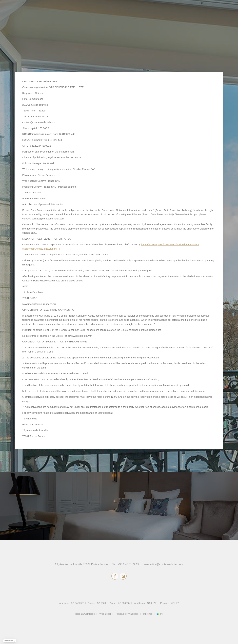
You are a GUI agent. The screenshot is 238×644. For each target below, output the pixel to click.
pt (162, 614)
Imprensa (147, 614)
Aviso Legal (105, 614)
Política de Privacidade (127, 614)
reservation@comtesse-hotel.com (163, 564)
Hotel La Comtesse (85, 614)
